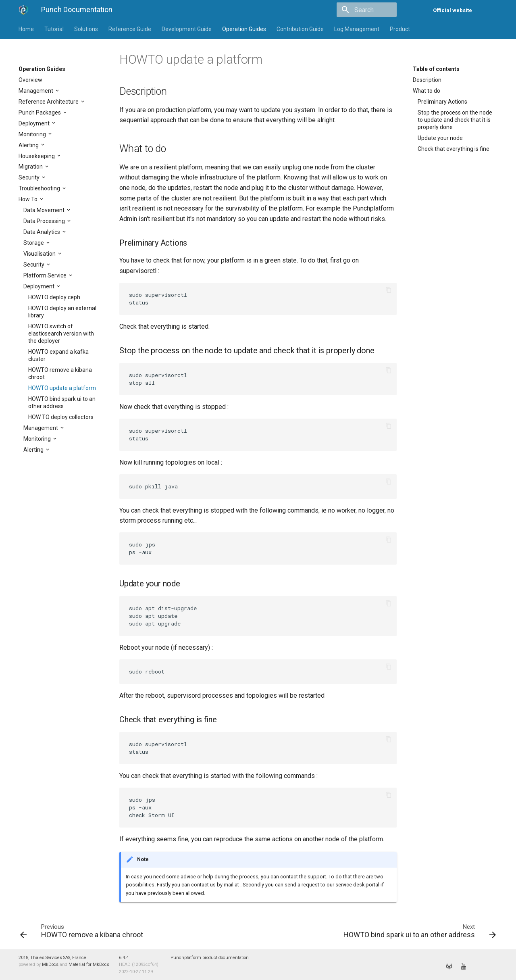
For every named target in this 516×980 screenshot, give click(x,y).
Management (36, 91)
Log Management (357, 29)
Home (26, 29)
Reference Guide (130, 29)
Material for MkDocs (89, 964)
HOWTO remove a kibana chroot (60, 373)
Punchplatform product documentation (210, 958)
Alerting (29, 145)
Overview (30, 80)
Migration (31, 167)
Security (30, 177)
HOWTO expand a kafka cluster (58, 355)
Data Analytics (42, 232)
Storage (34, 243)
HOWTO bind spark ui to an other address (62, 402)
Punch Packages (40, 113)
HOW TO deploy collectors (61, 417)
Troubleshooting (40, 188)
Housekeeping (37, 156)
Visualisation (40, 254)
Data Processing (45, 221)
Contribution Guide (300, 29)
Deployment (35, 123)
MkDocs (50, 964)
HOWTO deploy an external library (62, 312)
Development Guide (187, 29)
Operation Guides (244, 29)
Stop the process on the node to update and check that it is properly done (455, 120)
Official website (453, 10)
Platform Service (46, 275)
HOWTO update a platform (62, 388)
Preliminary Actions (442, 102)
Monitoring (33, 134)
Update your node (440, 138)
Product (400, 29)
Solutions (86, 29)
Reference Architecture (49, 102)
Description (427, 80)
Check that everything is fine (454, 149)
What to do (427, 91)
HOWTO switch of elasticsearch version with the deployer (61, 334)
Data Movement (45, 210)
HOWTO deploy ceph (54, 297)
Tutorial (54, 29)
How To (29, 199)
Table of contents (436, 69)
